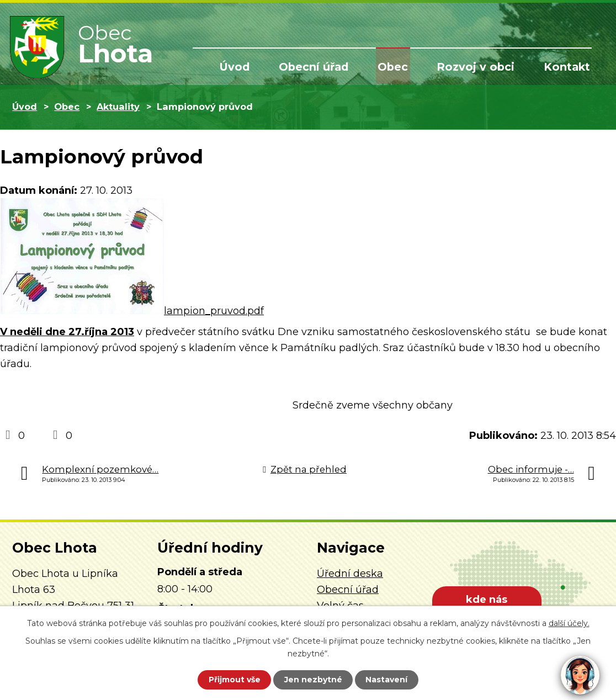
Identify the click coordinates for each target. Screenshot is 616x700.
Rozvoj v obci (480, 67)
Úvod (248, 67)
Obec (401, 67)
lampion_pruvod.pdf (214, 311)
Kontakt (568, 67)
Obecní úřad (325, 67)
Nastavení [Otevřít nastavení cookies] (389, 680)
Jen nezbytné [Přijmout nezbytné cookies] (313, 680)
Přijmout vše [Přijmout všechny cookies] (233, 680)
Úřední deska (350, 574)
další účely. (569, 623)
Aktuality (118, 107)
